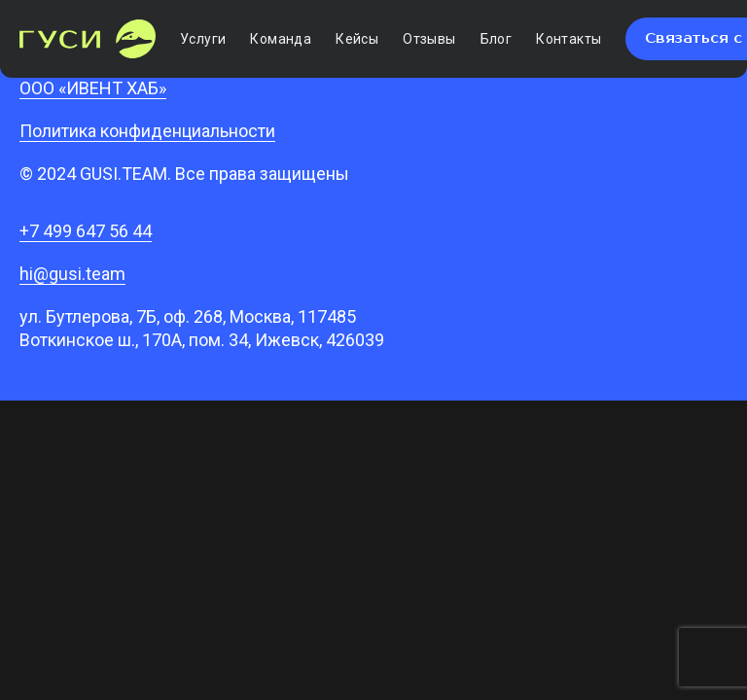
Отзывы (429, 39)
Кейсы (357, 39)
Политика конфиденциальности (147, 131)
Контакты (569, 39)
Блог (497, 39)
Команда (281, 39)
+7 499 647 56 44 (86, 231)
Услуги (203, 39)
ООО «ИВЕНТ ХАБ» (93, 88)
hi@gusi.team (72, 274)
